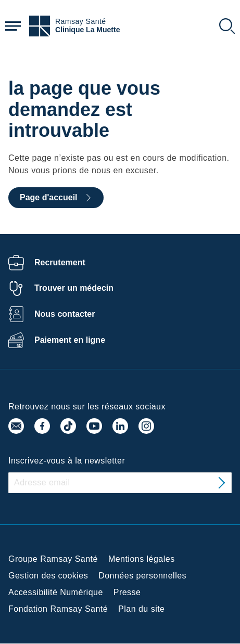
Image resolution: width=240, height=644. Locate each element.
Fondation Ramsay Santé (58, 609)
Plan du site (141, 609)
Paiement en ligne (70, 340)
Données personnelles (142, 576)
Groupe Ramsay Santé (53, 559)
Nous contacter (65, 314)
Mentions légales (142, 559)
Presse (127, 592)
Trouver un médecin (74, 288)
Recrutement (60, 262)
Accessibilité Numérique (56, 592)
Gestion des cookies (48, 576)
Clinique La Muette (87, 30)
